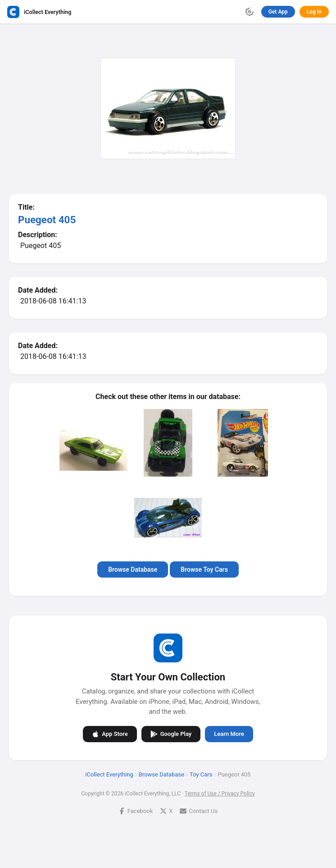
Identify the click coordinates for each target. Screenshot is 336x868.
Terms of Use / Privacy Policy (220, 793)
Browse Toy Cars (204, 569)
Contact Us (199, 811)
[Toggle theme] (250, 12)
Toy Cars (201, 774)
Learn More (229, 734)
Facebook (136, 811)
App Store (110, 734)
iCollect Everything (109, 774)
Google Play (171, 734)
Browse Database (133, 569)
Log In (314, 12)
